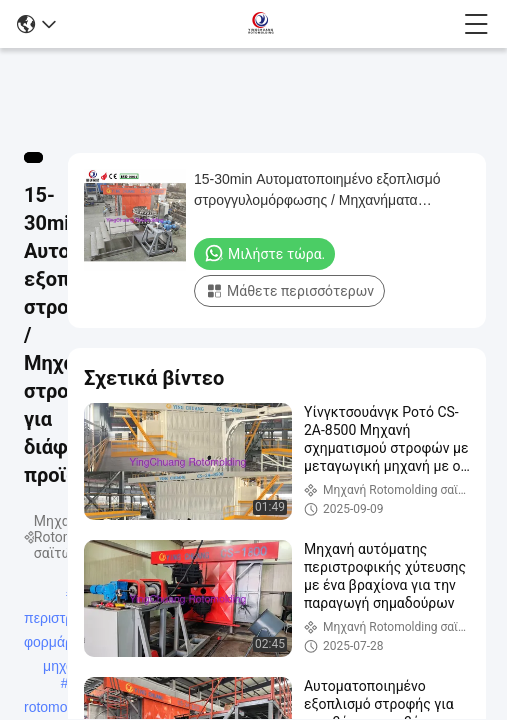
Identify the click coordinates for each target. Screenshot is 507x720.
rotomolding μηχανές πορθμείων (60, 709)
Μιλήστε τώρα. (264, 253)
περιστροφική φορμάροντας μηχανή (66, 620)
